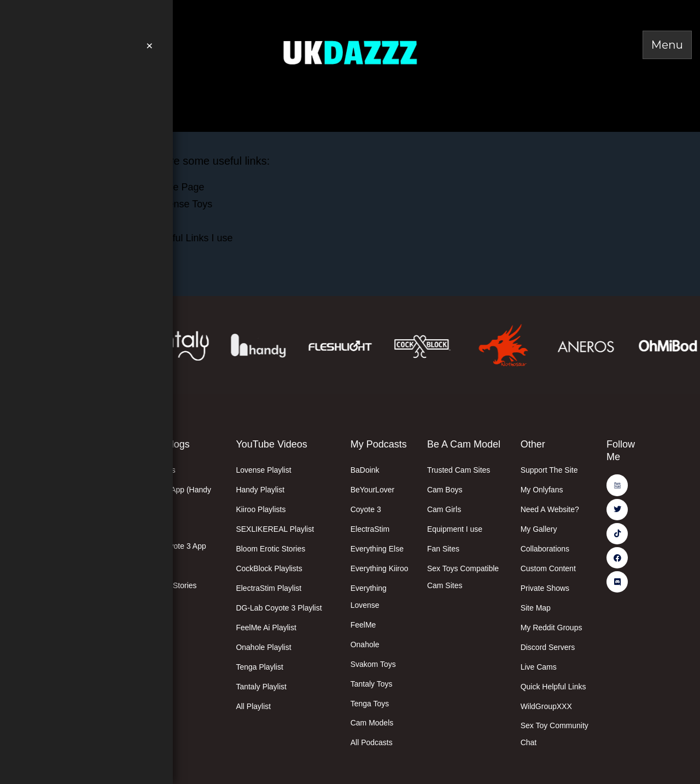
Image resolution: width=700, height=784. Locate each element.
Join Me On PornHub (105, 14)
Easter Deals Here (84, 95)
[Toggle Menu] (667, 45)
